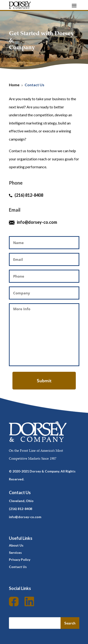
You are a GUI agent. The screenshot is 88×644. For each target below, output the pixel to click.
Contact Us (18, 567)
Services (15, 553)
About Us (16, 545)
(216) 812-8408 (26, 195)
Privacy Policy (20, 560)
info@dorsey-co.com (37, 222)
